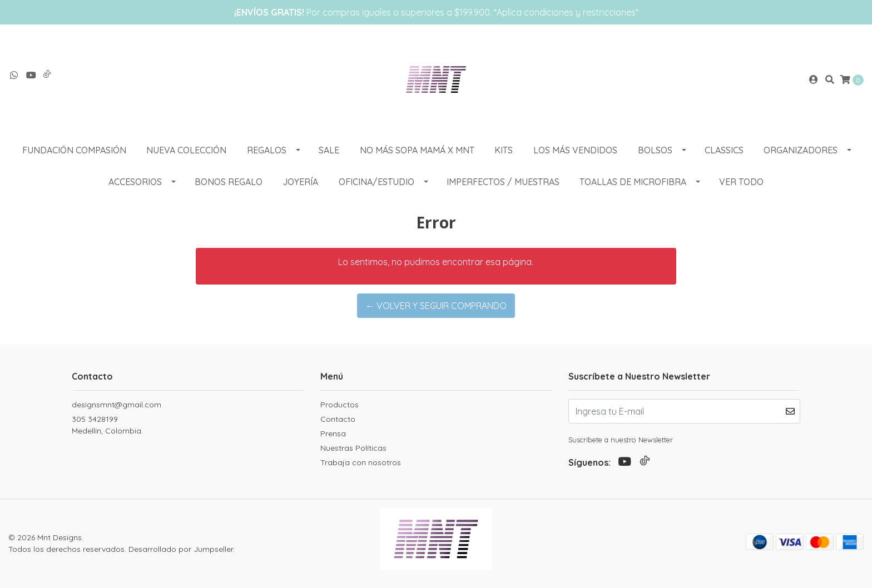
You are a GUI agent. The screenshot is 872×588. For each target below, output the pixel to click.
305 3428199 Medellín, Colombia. (107, 425)
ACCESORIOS (135, 182)
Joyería (300, 182)
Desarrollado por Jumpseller (181, 549)
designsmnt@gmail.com (117, 405)
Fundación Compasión (74, 150)
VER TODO (741, 182)
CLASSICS (724, 150)
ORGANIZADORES (801, 150)
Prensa (333, 433)
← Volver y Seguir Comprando (436, 306)
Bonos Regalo (229, 182)
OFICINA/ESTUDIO (376, 182)
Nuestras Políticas (353, 448)
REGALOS (267, 150)
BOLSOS (655, 150)
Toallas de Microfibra (633, 182)
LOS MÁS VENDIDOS (575, 150)
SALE (329, 150)
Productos (340, 405)
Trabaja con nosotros (361, 462)
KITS (504, 150)
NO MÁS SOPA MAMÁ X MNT (417, 150)
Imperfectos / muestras (503, 182)
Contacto (338, 419)
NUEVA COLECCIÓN (186, 150)
